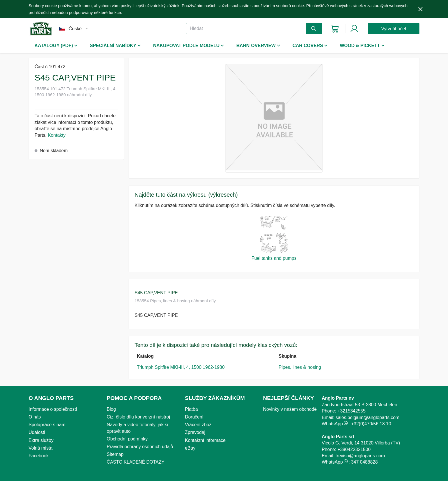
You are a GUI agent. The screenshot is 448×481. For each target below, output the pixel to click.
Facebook (39, 456)
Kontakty (57, 135)
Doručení (194, 417)
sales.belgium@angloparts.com (367, 417)
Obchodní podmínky (127, 439)
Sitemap (115, 454)
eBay (190, 448)
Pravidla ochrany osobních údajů (140, 447)
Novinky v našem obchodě (290, 409)
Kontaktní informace (205, 440)
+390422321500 (354, 449)
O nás (35, 417)
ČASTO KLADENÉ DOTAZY (136, 462)
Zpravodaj (195, 432)
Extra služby (41, 440)
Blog (111, 409)
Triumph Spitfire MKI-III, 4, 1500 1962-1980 (181, 367)
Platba (191, 409)
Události (37, 432)
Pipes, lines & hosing (300, 367)
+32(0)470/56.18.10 (371, 424)
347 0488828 (364, 462)
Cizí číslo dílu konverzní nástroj (138, 417)
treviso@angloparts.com (360, 456)
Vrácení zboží (199, 425)
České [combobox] (75, 29)
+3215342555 (351, 411)
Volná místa (41, 448)
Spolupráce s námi (48, 425)
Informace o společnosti (53, 409)
